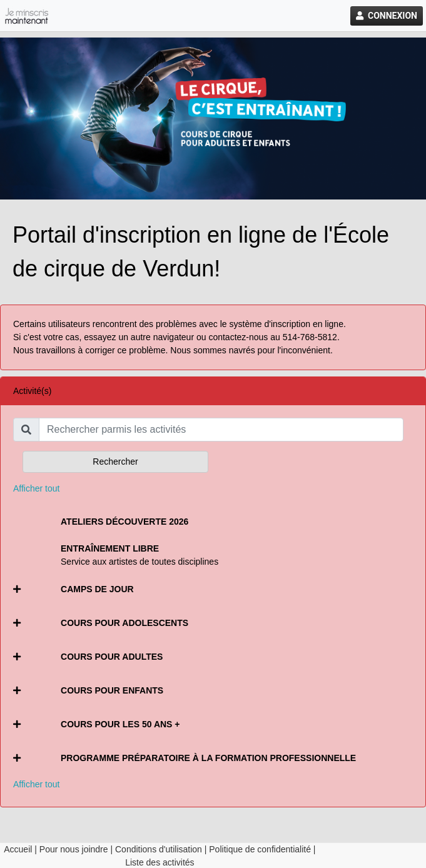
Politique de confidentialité (260, 849)
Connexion (387, 16)
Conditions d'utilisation (159, 849)
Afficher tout (36, 488)
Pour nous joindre (74, 849)
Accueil (18, 849)
